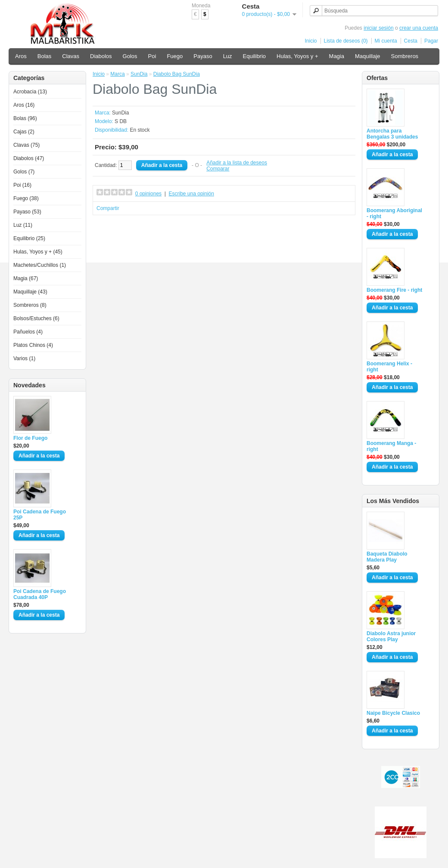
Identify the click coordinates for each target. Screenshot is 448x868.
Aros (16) (24, 105)
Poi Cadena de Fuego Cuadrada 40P (40, 594)
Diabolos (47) (29, 158)
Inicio (311, 41)
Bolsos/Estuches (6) (36, 318)
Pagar (431, 41)
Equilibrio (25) (29, 238)
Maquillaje (368, 56)
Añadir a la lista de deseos (237, 163)
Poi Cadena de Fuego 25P (40, 515)
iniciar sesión (378, 28)
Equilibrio (254, 56)
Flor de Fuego (30, 438)
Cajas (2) (24, 132)
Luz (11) (23, 225)
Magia (337, 56)
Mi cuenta (386, 41)
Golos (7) (24, 172)
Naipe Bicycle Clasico (393, 713)
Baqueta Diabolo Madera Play (387, 557)
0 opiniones (148, 194)
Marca (117, 74)
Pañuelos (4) (28, 332)
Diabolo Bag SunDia (177, 74)
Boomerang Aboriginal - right (394, 213)
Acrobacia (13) (30, 92)
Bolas (45, 56)
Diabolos (101, 56)
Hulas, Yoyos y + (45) (38, 252)
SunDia (139, 74)
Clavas (71, 56)
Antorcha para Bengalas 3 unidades (392, 134)
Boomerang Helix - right (389, 367)
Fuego (175, 56)
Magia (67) (26, 278)
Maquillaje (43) (30, 292)
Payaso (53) (27, 212)
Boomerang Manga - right (391, 446)
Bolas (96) (25, 118)
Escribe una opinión (191, 194)
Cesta (411, 41)
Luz (228, 56)
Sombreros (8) (30, 305)
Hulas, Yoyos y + (297, 56)
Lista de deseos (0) (346, 41)
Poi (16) (22, 185)
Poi (152, 56)
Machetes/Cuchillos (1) (40, 265)
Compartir (108, 208)
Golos (130, 56)
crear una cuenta (419, 28)
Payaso (203, 56)
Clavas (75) (26, 145)
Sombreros (405, 56)
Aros (21, 56)
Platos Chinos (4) (33, 345)
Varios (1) (24, 358)
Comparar (218, 169)
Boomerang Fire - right (394, 290)
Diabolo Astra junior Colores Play (391, 636)
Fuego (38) (26, 198)
